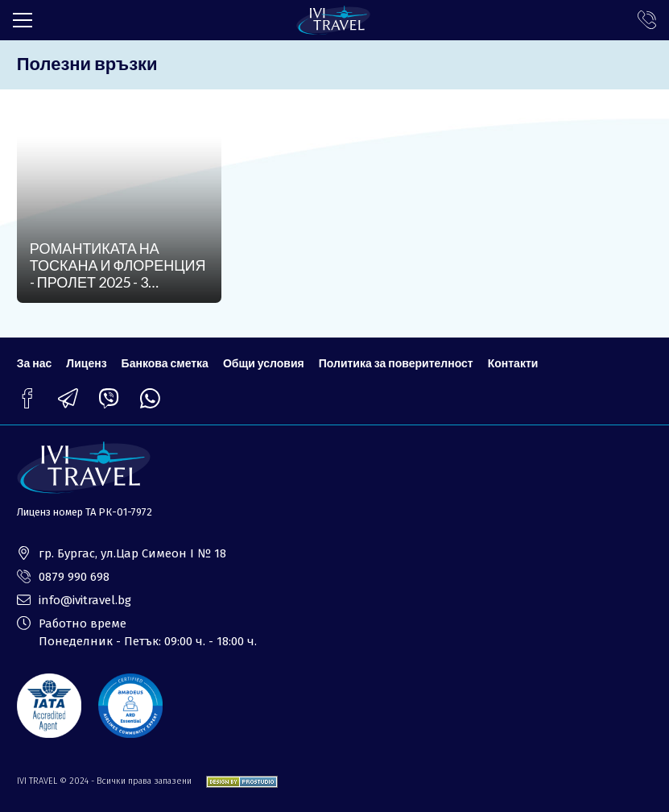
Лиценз (86, 363)
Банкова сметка (165, 363)
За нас (35, 363)
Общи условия (264, 363)
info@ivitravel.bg (85, 600)
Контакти (513, 363)
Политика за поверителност (396, 363)
